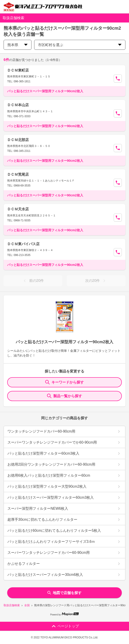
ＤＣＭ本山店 (18, 105)
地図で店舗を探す (64, 593)
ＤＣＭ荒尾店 (18, 174)
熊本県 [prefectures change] (18, 45)
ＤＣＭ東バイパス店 (23, 244)
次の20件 (96, 281)
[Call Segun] (118, 79)
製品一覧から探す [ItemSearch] (64, 396)
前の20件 (33, 281)
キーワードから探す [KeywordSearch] (64, 382)
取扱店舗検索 (12, 605)
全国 (27, 605)
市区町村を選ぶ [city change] (80, 45)
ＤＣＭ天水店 (18, 209)
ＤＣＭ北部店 (18, 140)
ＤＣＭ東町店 (18, 70)
